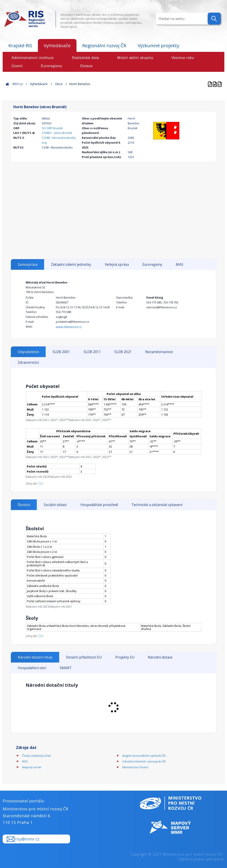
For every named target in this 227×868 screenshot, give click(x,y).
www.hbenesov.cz (69, 327)
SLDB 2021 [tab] (123, 352)
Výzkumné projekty (158, 45)
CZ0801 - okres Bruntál (57, 133)
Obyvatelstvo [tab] (28, 352)
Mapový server (32, 767)
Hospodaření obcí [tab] (32, 668)
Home (7, 84)
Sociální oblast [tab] (55, 505)
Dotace (86, 66)
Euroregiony (51, 66)
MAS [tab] (180, 265)
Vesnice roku (183, 58)
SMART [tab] (66, 668)
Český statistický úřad (36, 756)
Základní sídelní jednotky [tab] (71, 265)
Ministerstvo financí (135, 767)
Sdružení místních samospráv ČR (144, 761)
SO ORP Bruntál (52, 128)
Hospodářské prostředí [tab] (99, 505)
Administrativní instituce (33, 58)
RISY (25, 761)
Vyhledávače (57, 45)
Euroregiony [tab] (152, 265)
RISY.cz (18, 84)
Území (17, 66)
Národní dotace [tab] (160, 657)
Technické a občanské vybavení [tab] (157, 505)
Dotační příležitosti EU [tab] (84, 657)
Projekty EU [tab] (125, 657)
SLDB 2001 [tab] (61, 352)
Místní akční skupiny (135, 58)
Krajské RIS (20, 45)
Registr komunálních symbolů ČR (144, 756)
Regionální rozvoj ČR (104, 45)
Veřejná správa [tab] (117, 265)
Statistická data (85, 58)
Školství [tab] (24, 505)
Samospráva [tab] (28, 265)
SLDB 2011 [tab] (92, 352)
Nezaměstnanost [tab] (159, 352)
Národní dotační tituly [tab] (35, 657)
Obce (59, 84)
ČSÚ (41, 483)
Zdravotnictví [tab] (28, 363)
